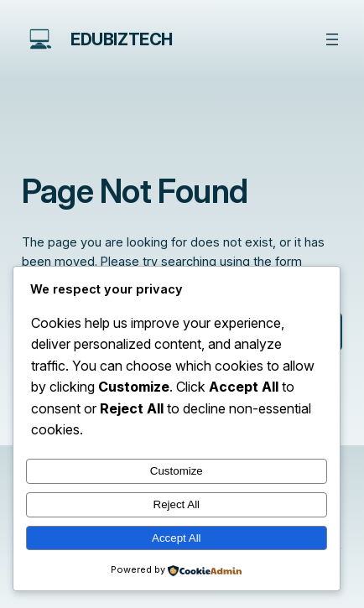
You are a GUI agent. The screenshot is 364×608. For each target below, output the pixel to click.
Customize (177, 471)
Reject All (177, 504)
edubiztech (122, 39)
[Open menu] (332, 39)
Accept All (177, 538)
